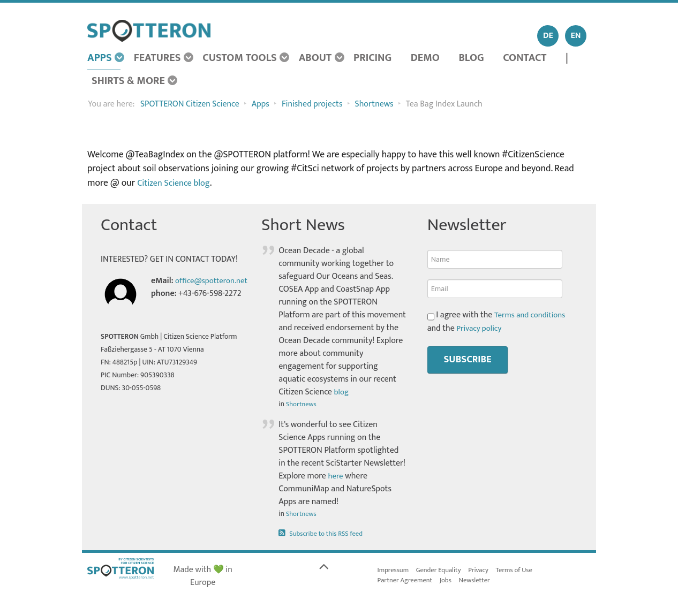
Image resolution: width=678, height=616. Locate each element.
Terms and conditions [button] (533, 315)
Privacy (485, 570)
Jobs (450, 581)
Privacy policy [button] (480, 328)
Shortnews (302, 404)
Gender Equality (442, 570)
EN (576, 36)
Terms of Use (523, 570)
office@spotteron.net (190, 294)
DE (548, 36)
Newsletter (481, 581)
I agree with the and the (499, 322)
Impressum (394, 570)
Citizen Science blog (176, 183)
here (336, 476)
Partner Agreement (407, 581)
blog (342, 392)
